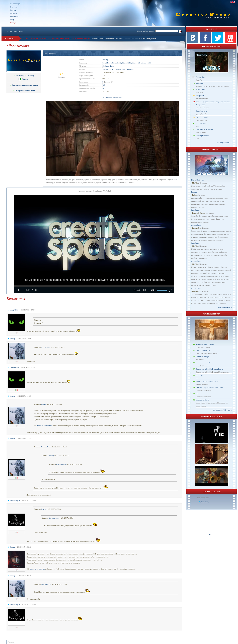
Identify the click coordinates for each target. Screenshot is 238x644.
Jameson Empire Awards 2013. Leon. (209, 387)
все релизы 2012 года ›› (222, 410)
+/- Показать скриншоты (112, 98)
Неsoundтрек (46, 447)
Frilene (195, 195)
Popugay (194, 192)
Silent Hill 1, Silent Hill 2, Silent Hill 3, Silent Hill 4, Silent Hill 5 (127, 63)
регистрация (18, 31)
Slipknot (105, 66)
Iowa (112, 66)
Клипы (13, 10)
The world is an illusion (205, 129)
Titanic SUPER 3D (203, 350)
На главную (15, 4)
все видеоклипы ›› (224, 143)
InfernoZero (197, 228)
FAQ (12, 20)
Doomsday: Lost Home (204, 363)
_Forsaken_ (205, 502)
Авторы (14, 13)
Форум (13, 23)
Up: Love (199, 375)
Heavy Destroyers (198, 180)
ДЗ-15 (198, 394)
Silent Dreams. (50, 53)
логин (9, 31)
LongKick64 (46, 347)
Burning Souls (201, 123)
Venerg (51, 456)
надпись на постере (45, 426)
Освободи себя (202, 111)
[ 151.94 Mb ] (24, 75)
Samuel (44, 405)
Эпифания (200, 96)
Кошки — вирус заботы (205, 344)
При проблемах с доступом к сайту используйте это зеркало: (115, 38)
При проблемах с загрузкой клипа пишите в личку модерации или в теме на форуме (58, 38)
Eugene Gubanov (199, 213)
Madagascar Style (202, 400)
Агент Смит (200, 89)
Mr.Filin (195, 183)
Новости (14, 7)
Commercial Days (202, 357)
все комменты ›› (225, 307)
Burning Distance (202, 136)
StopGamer (200, 83)
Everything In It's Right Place (207, 381)
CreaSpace (97, 191)
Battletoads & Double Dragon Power (209, 369)
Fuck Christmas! (202, 117)
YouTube (107, 191)
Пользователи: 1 (203, 498)
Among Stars (201, 77)
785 (104, 85)
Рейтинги (14, 16)
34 (103, 88)
